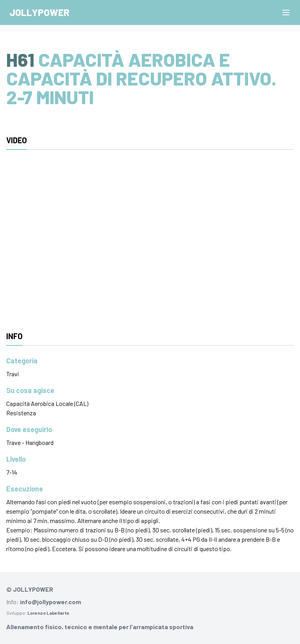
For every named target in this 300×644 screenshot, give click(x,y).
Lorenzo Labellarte (48, 613)
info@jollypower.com (50, 602)
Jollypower (39, 12)
